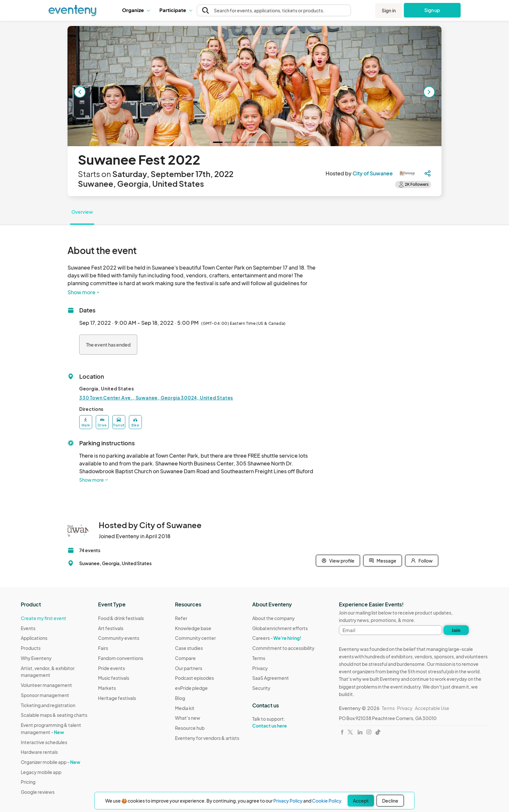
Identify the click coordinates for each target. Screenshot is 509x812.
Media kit (185, 708)
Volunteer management (46, 685)
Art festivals (111, 628)
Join (456, 630)
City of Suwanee (373, 173)
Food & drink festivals (121, 618)
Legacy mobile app (41, 772)
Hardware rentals (39, 752)
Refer (181, 618)
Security (261, 688)
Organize (136, 10)
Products (31, 648)
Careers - (277, 638)
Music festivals (114, 678)
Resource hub (190, 728)
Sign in (389, 10)
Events (28, 628)
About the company (273, 618)
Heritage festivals (117, 698)
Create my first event (43, 618)
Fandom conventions (121, 658)
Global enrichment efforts (280, 628)
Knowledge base (193, 628)
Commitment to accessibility (283, 648)
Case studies (189, 648)
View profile (338, 561)
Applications (34, 638)
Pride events (112, 668)
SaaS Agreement (271, 678)
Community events (119, 638)
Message (383, 561)
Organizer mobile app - (50, 762)
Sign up (432, 10)
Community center (195, 638)
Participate (176, 10)
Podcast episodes (194, 678)
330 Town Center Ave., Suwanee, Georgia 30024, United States (156, 398)
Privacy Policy (288, 801)
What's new (188, 718)
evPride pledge (191, 688)
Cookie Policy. (327, 801)
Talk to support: (283, 722)
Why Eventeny (36, 658)
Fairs (103, 648)
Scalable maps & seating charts (54, 715)
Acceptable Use (432, 708)
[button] (136, 10)
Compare (185, 658)
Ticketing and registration (48, 705)
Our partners (189, 668)
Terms (259, 658)
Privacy (260, 668)
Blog (180, 698)
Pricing (28, 782)
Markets (107, 688)
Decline (390, 801)
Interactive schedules (44, 742)
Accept (361, 801)
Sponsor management (45, 695)
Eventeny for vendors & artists (207, 738)
